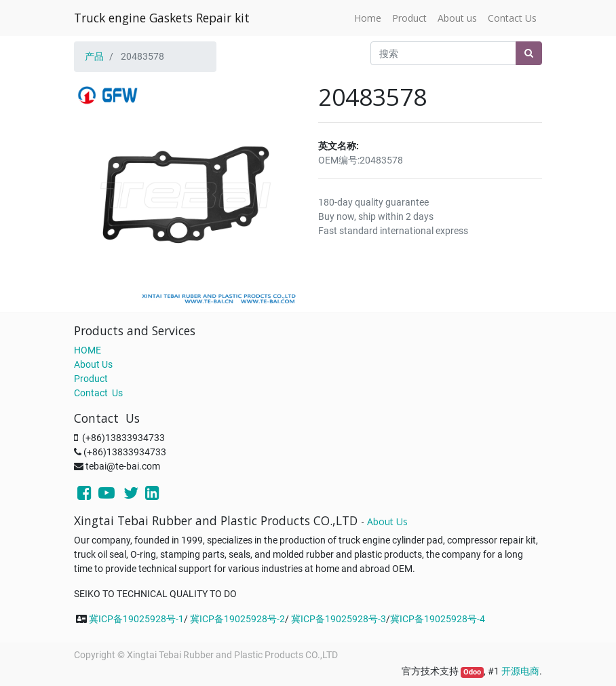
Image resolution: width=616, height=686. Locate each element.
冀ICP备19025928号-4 (438, 619)
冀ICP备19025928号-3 (339, 619)
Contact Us (98, 393)
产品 (94, 56)
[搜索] (529, 53)
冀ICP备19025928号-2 (237, 619)
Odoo (472, 672)
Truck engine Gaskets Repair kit (162, 18)
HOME (88, 350)
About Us (93, 364)
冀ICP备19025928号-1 (136, 619)
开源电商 (520, 671)
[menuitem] (368, 18)
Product (91, 379)
